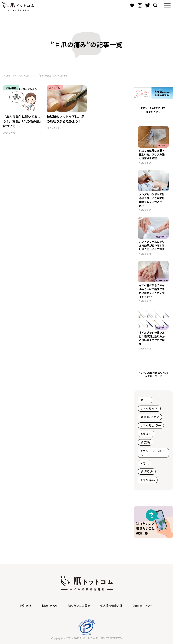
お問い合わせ (50, 606)
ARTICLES (24, 75)
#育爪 (145, 463)
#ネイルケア (149, 408)
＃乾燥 (145, 442)
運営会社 (26, 606)
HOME (7, 75)
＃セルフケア (150, 417)
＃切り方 (147, 471)
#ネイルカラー (151, 425)
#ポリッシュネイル (152, 453)
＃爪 (145, 400)
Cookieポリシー (143, 606)
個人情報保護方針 (111, 606)
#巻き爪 (146, 434)
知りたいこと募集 (79, 606)
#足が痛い (148, 480)
